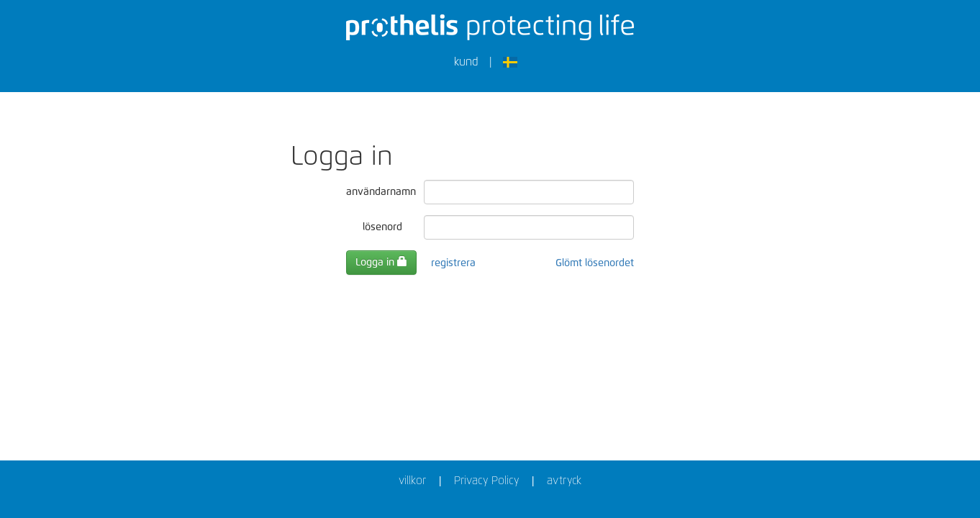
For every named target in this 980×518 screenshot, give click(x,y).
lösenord (382, 227)
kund (466, 62)
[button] (515, 64)
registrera (453, 263)
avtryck (564, 481)
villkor (412, 481)
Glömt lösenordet (595, 263)
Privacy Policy (486, 481)
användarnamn (380, 192)
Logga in (381, 262)
